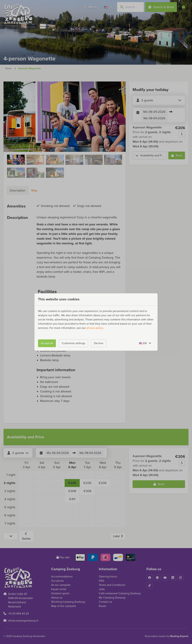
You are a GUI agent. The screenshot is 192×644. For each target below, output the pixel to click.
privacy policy (95, 328)
